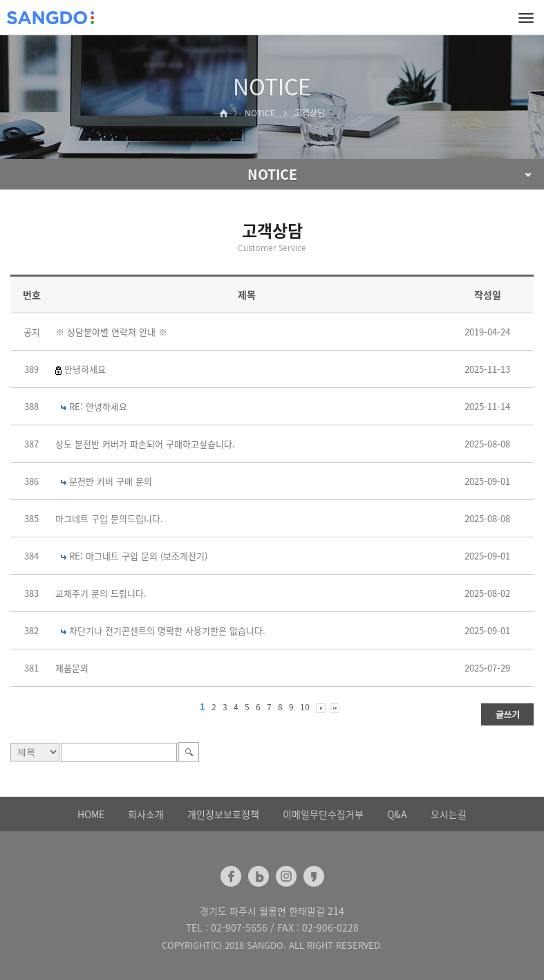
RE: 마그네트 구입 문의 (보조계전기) (138, 556)
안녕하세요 (85, 369)
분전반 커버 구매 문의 (111, 481)
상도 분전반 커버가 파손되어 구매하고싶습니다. (145, 444)
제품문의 (72, 668)
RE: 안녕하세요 (98, 406)
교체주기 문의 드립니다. (101, 593)
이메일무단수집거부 (323, 814)
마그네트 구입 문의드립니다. (109, 518)
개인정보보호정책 (223, 814)
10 (305, 707)
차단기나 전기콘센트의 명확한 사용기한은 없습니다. (167, 630)
